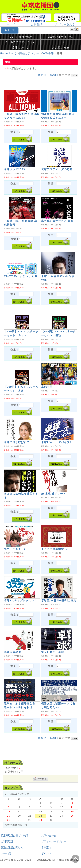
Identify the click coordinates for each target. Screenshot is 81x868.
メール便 (6, 853)
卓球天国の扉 (13, 652)
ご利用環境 (7, 841)
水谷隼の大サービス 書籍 (57, 221)
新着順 (54, 75)
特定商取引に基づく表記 (14, 836)
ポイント (46, 853)
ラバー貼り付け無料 (20, 37)
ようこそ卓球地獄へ (54, 549)
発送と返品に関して (12, 847)
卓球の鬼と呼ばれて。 (18, 442)
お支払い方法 (61, 47)
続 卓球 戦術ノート (54, 494)
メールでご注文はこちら (20, 42)
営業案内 (46, 847)
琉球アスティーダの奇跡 (57, 169)
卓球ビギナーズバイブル (57, 442)
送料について (20, 47)
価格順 (42, 75)
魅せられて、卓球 (53, 652)
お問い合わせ (49, 836)
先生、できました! (16, 549)
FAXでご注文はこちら (61, 37)
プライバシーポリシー (54, 841)
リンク (61, 42)
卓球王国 (47, 387)
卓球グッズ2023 (15, 169)
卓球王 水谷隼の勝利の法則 (59, 600)
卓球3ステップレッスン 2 (20, 600)
